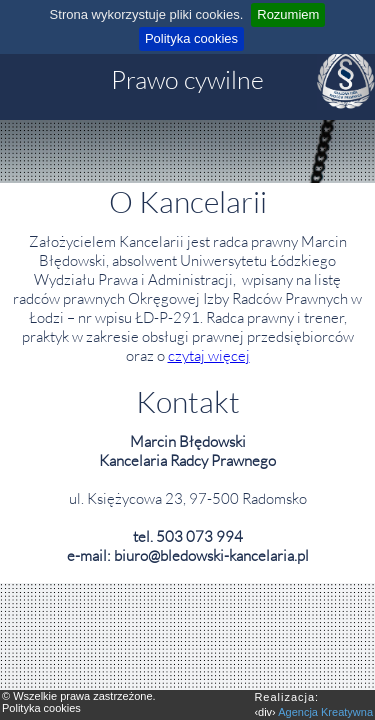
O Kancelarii (188, 201)
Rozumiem (288, 14)
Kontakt (188, 401)
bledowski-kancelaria (227, 555)
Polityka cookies (191, 38)
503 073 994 (199, 536)
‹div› (313, 704)
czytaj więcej (209, 355)
